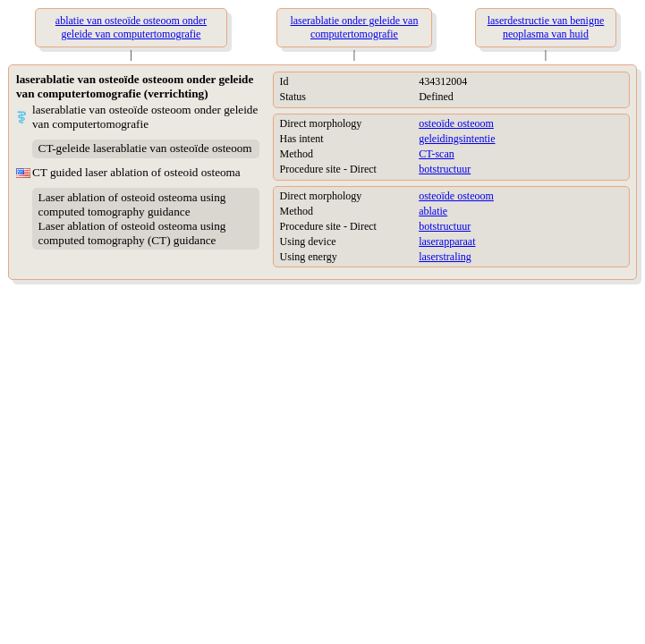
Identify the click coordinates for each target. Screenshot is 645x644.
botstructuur (445, 169)
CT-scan (437, 154)
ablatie (433, 211)
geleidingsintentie (457, 139)
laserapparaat (447, 241)
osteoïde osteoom (456, 123)
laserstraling (445, 257)
